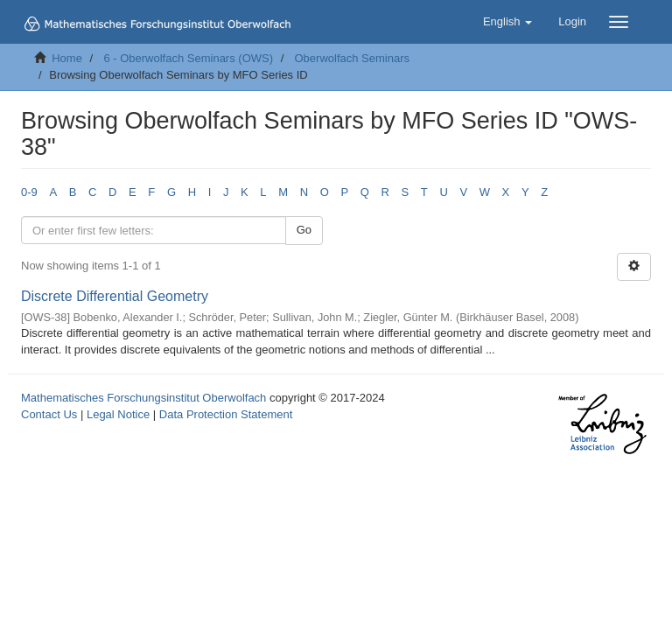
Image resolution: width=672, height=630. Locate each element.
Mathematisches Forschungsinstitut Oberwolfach (143, 398)
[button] (507, 22)
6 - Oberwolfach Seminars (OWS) (188, 58)
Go (304, 230)
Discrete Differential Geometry (115, 296)
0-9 (29, 192)
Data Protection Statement (226, 414)
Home (67, 58)
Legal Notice (118, 414)
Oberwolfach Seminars (353, 58)
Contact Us (49, 414)
